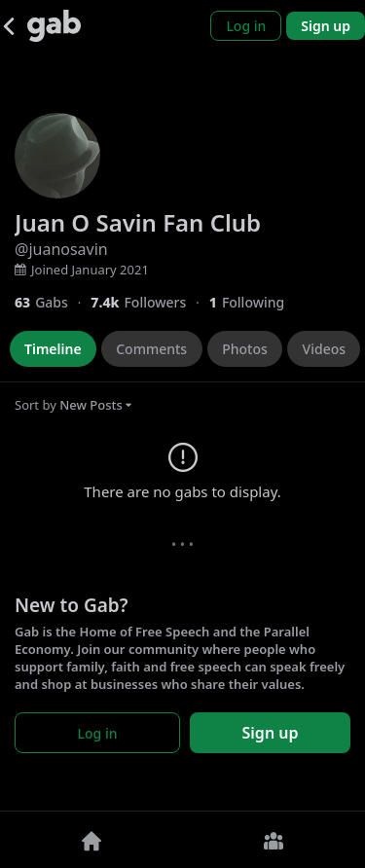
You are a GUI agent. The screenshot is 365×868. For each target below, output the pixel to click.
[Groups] (274, 840)
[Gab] (54, 26)
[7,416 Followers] (149, 302)
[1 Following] (254, 302)
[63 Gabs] (53, 302)
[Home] (91, 840)
